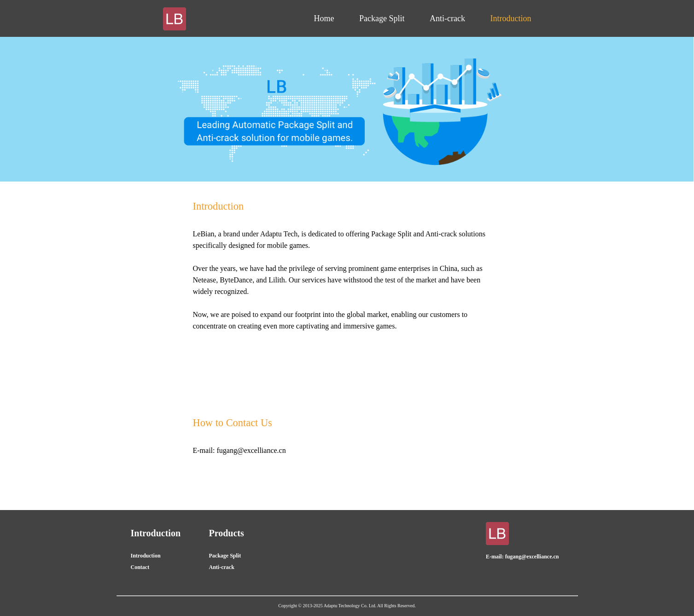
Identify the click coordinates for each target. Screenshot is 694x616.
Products (227, 533)
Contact (140, 567)
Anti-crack (447, 18)
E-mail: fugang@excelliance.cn (522, 557)
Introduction (511, 18)
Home (324, 18)
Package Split (382, 18)
